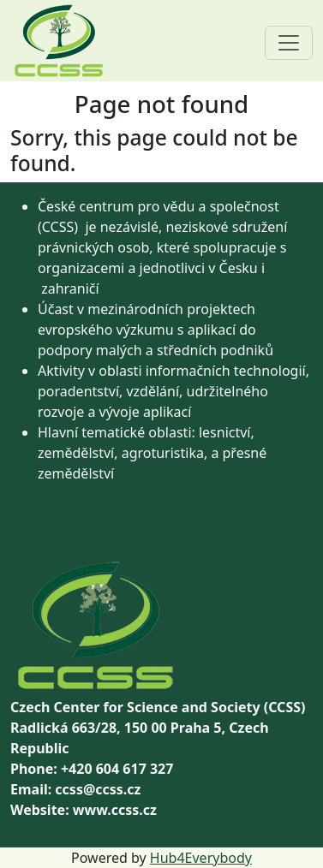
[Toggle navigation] (289, 43)
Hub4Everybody (201, 858)
